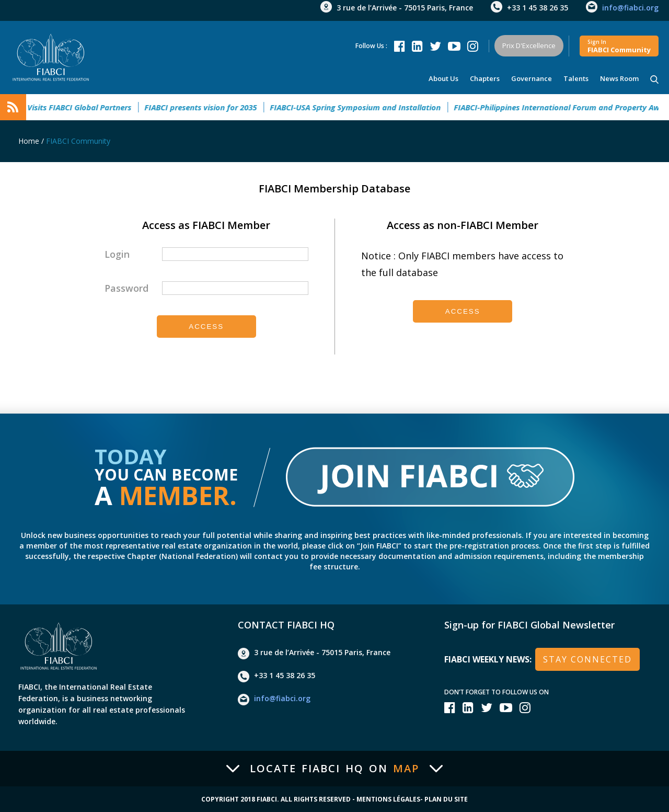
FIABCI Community (78, 141)
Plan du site (446, 799)
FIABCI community (619, 46)
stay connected (587, 659)
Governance (532, 78)
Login (117, 254)
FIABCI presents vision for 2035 (207, 107)
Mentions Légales (388, 799)
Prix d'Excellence (529, 45)
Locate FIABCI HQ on (334, 769)
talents (576, 78)
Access (206, 327)
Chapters (485, 78)
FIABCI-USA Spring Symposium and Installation (361, 107)
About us (443, 78)
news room (619, 78)
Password (126, 288)
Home (29, 141)
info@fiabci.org (630, 8)
